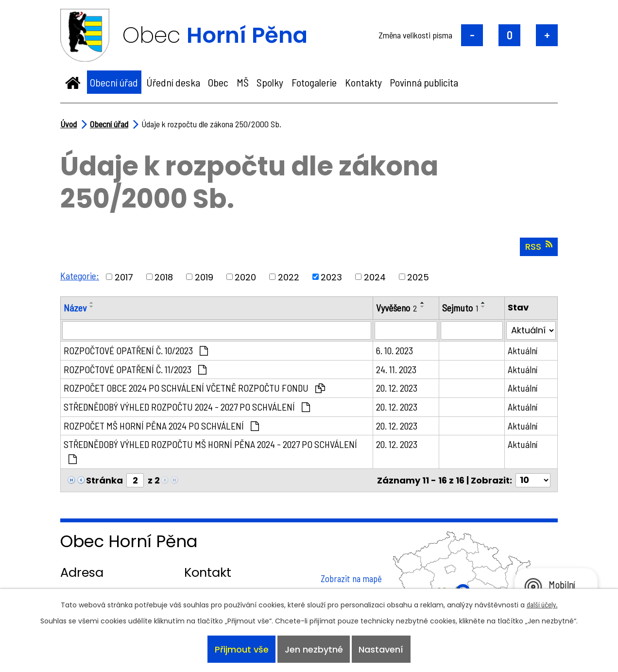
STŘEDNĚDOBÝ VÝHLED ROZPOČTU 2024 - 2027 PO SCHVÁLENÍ (187, 407)
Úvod (73, 82)
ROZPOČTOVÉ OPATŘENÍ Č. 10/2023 (136, 350)
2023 (331, 277)
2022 (289, 277)
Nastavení (381, 649)
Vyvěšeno (397, 308)
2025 (418, 277)
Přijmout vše (242, 649)
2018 (164, 277)
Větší (547, 35)
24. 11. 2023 (396, 369)
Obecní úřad (114, 82)
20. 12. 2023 (397, 388)
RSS (539, 246)
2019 (204, 277)
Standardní (509, 35)
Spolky (270, 82)
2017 (124, 277)
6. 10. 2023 (395, 350)
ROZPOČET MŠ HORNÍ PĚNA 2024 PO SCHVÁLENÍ (161, 426)
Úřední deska (173, 82)
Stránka (104, 480)
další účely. (542, 604)
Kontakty (363, 82)
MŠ (243, 82)
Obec (218, 82)
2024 (375, 277)
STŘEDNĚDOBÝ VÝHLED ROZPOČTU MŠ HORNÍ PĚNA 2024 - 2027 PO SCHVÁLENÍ (210, 451)
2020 (245, 277)
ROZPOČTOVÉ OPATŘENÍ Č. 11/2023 (135, 369)
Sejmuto (460, 308)
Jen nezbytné (314, 649)
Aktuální (523, 350)
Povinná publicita (424, 82)
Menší (472, 35)
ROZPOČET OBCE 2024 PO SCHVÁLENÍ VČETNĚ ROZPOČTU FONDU (194, 388)
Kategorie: (80, 276)
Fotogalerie (314, 82)
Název (75, 308)
